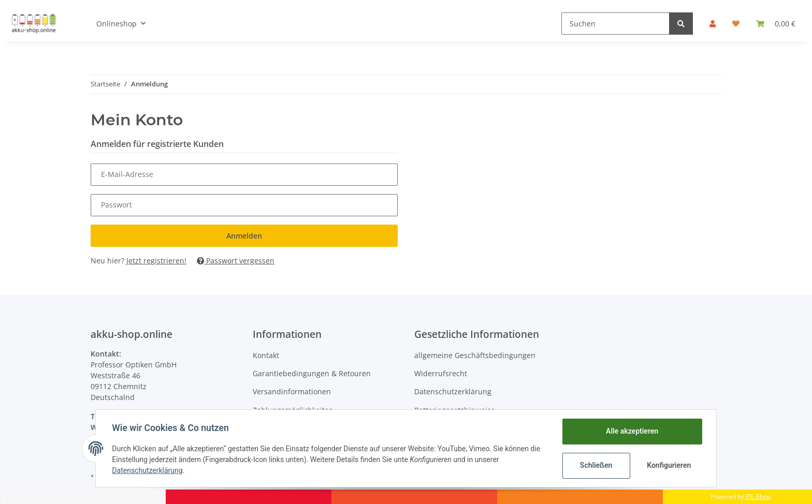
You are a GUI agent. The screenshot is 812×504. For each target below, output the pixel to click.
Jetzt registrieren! (156, 261)
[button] (713, 24)
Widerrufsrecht (441, 373)
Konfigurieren (669, 465)
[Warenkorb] (776, 24)
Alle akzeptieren (632, 431)
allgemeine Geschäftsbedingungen (475, 355)
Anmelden (244, 236)
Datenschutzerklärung (453, 391)
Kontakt (266, 355)
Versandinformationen (292, 391)
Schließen (596, 465)
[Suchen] (615, 24)
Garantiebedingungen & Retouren (312, 373)
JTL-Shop (758, 496)
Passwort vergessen (236, 261)
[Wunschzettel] (736, 24)
